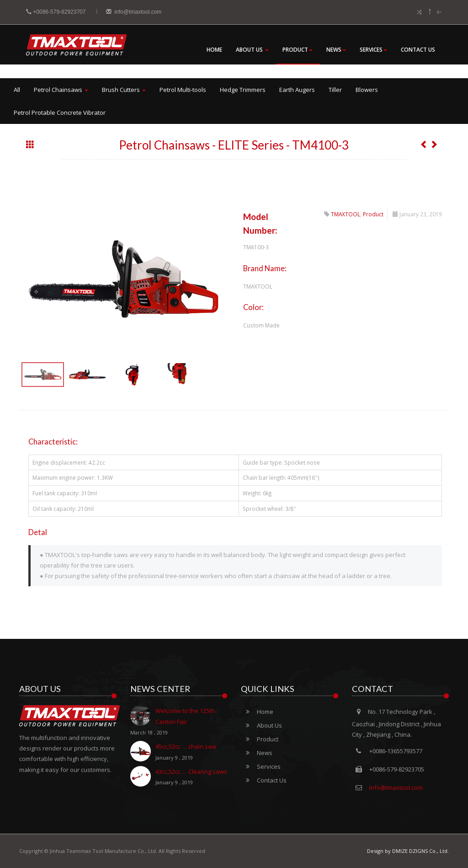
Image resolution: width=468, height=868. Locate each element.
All (17, 90)
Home (214, 50)
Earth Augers (297, 90)
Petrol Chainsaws (61, 90)
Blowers (367, 90)
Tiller (335, 90)
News (336, 50)
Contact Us (418, 50)
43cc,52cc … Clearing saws (179, 778)
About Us (252, 50)
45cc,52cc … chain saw (173, 753)
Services (373, 50)
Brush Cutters (124, 90)
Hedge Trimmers (243, 90)
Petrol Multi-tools (183, 90)
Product (298, 50)
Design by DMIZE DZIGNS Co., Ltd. (408, 851)
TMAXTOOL (346, 214)
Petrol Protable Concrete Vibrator (60, 113)
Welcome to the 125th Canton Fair (179, 723)
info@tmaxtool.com (134, 12)
